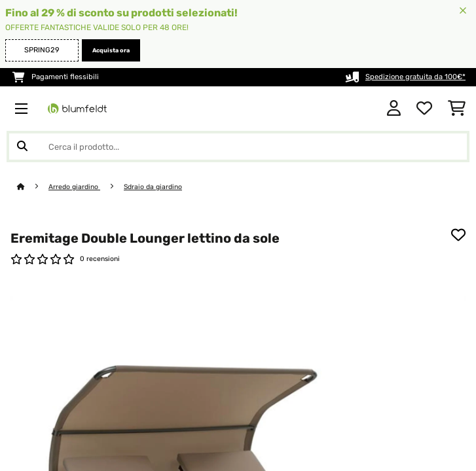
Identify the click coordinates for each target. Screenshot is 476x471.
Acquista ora (111, 50)
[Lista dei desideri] (424, 109)
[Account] (394, 109)
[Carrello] (457, 109)
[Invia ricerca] (22, 147)
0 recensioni (100, 259)
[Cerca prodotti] (238, 147)
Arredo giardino (74, 187)
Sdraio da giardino (153, 187)
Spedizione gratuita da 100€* (415, 77)
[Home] (33, 187)
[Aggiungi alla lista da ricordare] (458, 235)
